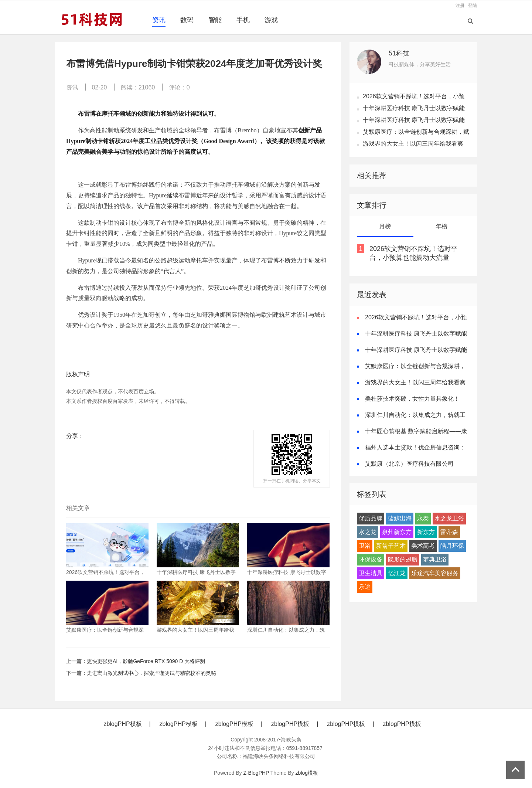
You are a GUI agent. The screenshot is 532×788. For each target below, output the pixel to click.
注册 (460, 6)
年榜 (441, 226)
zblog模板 (307, 773)
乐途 (365, 587)
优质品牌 (371, 518)
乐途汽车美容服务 (435, 573)
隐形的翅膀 (403, 559)
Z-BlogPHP (256, 773)
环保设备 (371, 559)
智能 (215, 20)
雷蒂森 (449, 532)
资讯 (159, 20)
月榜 (385, 226)
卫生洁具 (371, 573)
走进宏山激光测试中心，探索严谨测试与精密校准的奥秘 (151, 673)
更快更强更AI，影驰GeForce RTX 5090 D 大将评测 (146, 661)
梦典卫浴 (435, 559)
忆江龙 (397, 573)
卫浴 (365, 546)
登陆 (473, 6)
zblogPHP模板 (122, 724)
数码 (187, 20)
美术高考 (423, 546)
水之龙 (368, 532)
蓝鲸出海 (400, 518)
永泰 (423, 518)
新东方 (426, 532)
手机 (243, 20)
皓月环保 (452, 546)
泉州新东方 (397, 532)
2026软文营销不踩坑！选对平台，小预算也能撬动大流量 (413, 253)
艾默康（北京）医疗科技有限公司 (409, 464)
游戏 (271, 20)
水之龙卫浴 (449, 518)
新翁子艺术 (391, 546)
